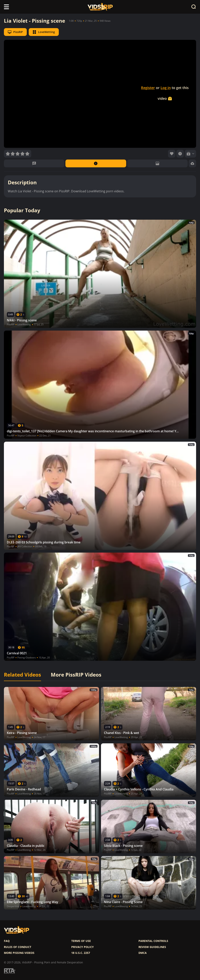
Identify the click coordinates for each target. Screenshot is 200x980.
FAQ (7, 941)
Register (148, 88)
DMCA (143, 953)
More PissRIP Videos (76, 675)
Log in (166, 88)
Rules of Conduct (18, 947)
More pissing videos (19, 953)
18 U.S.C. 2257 (81, 953)
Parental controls (153, 941)
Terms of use (81, 941)
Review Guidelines (152, 947)
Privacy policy (83, 947)
